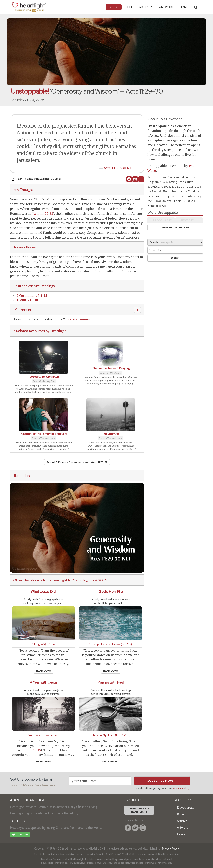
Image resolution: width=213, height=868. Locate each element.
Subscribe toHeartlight (139, 810)
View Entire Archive (175, 228)
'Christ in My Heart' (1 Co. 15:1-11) (111, 735)
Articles (146, 7)
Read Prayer (111, 762)
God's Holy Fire (111, 591)
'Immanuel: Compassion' (44, 735)
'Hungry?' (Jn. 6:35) (44, 644)
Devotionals (185, 808)
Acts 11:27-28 (43, 214)
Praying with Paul (111, 682)
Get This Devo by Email (37, 179)
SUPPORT (19, 821)
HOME (184, 7)
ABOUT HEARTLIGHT (30, 800)
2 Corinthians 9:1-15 (32, 296)
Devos (114, 7)
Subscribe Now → (162, 781)
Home (181, 834)
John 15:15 (33, 750)
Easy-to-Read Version (107, 854)
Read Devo (44, 671)
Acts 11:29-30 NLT (119, 168)
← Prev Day (161, 220)
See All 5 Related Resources (77, 462)
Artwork (166, 7)
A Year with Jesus (44, 682)
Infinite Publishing (66, 813)
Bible (129, 7)
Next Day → (189, 220)
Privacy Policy (181, 788)
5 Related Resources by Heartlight (40, 331)
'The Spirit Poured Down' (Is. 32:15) (111, 644)
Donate (20, 835)
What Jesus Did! (44, 591)
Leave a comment (79, 319)
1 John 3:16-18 (27, 300)
